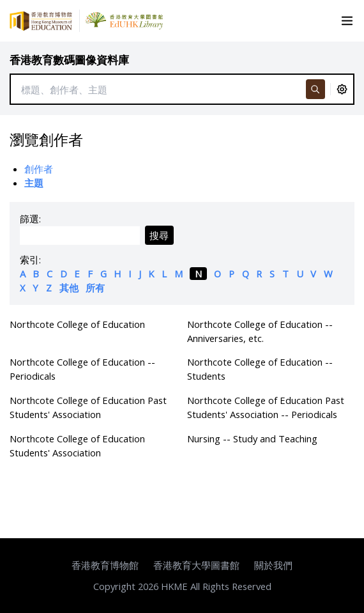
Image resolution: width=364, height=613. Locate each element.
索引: (30, 260)
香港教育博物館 (105, 565)
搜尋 (159, 235)
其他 (69, 288)
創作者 (39, 169)
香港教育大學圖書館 (196, 565)
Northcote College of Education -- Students (260, 369)
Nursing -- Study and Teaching (252, 438)
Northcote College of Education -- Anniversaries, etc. (260, 331)
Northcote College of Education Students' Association (77, 446)
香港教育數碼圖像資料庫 (69, 60)
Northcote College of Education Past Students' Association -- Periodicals (266, 407)
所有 (95, 288)
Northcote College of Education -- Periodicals (82, 369)
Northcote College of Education (77, 324)
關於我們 (273, 565)
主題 (34, 183)
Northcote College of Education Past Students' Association (88, 407)
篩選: (30, 219)
